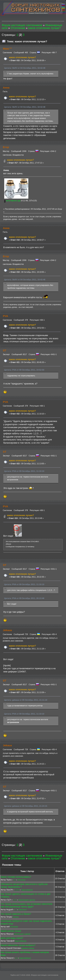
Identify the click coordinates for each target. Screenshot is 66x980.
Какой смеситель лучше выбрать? (18, 945)
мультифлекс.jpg (12, 201)
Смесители (23, 910)
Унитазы (16, 917)
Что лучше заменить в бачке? (16, 914)
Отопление (22, 880)
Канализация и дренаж (27, 900)
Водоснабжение (27, 890)
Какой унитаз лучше (11, 931)
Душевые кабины (28, 948)
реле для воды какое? (12, 938)
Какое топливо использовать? (16, 877)
